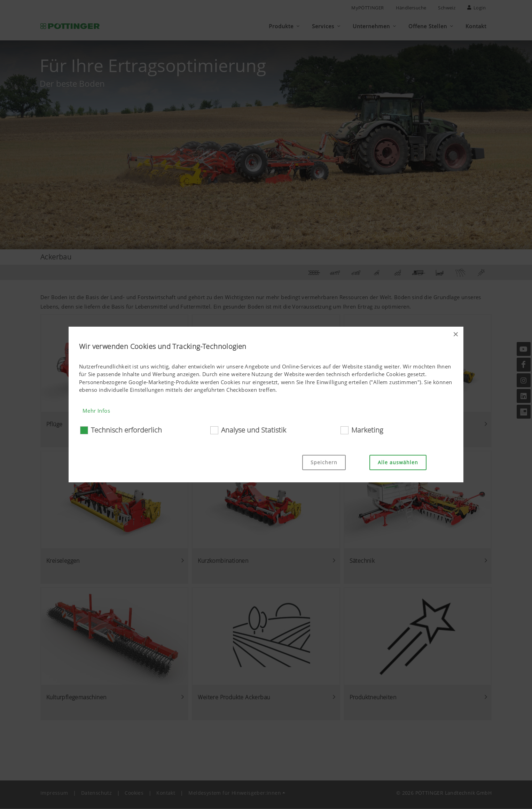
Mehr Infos (96, 411)
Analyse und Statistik (254, 430)
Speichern (324, 462)
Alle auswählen (398, 462)
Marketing (367, 430)
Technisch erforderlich (126, 430)
